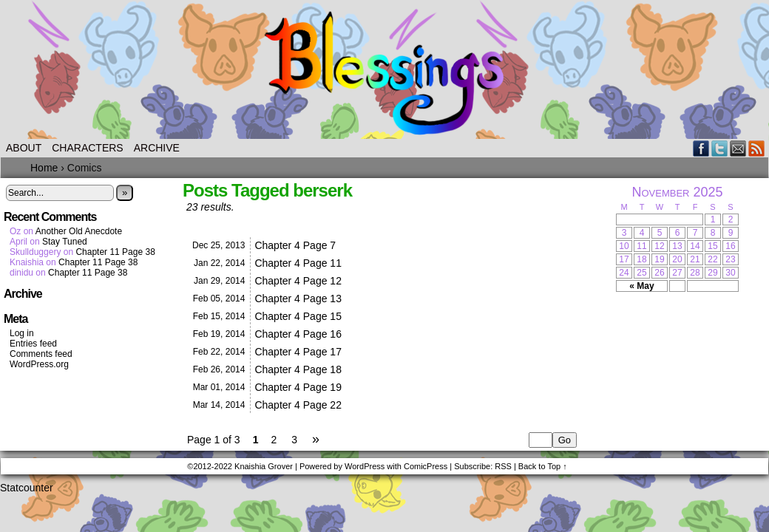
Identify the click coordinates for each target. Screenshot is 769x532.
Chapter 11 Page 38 (115, 252)
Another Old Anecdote (79, 231)
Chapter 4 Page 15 (298, 316)
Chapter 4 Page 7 (295, 245)
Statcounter (27, 488)
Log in (22, 333)
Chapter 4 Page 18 (298, 369)
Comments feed (41, 354)
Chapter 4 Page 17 (298, 352)
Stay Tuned (65, 242)
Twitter (720, 148)
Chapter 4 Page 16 (298, 334)
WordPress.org (39, 364)
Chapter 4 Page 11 (298, 263)
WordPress (365, 466)
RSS (757, 148)
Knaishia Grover (264, 466)
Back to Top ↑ (543, 466)
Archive (157, 148)
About (24, 148)
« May (641, 286)
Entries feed (33, 344)
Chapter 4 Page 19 (298, 387)
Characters (87, 148)
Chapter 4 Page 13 (298, 299)
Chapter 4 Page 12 (298, 281)
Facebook (701, 148)
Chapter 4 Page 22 (298, 405)
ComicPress (426, 466)
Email (738, 148)
